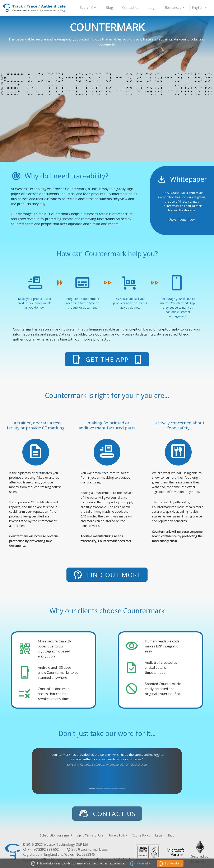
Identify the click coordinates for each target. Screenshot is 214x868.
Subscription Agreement (56, 835)
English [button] (198, 8)
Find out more (107, 575)
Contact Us (131, 8)
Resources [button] (173, 8)
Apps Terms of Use (90, 835)
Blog (109, 8)
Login (153, 8)
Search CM (88, 8)
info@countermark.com (90, 849)
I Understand (170, 864)
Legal (159, 835)
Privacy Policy (118, 835)
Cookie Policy (141, 835)
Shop (171, 835)
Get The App (107, 359)
